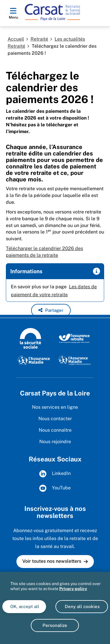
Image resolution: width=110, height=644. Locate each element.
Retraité (39, 39)
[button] (51, 310)
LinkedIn (55, 474)
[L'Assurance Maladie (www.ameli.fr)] (34, 360)
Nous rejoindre (55, 442)
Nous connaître (55, 430)
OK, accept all (24, 606)
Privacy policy (73, 589)
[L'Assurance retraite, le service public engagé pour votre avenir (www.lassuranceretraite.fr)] (74, 338)
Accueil (16, 39)
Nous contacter (55, 419)
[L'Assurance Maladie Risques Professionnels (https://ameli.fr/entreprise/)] (74, 360)
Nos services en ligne (55, 407)
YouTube (55, 488)
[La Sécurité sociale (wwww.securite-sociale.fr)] (31, 338)
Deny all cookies (82, 606)
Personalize (55, 625)
